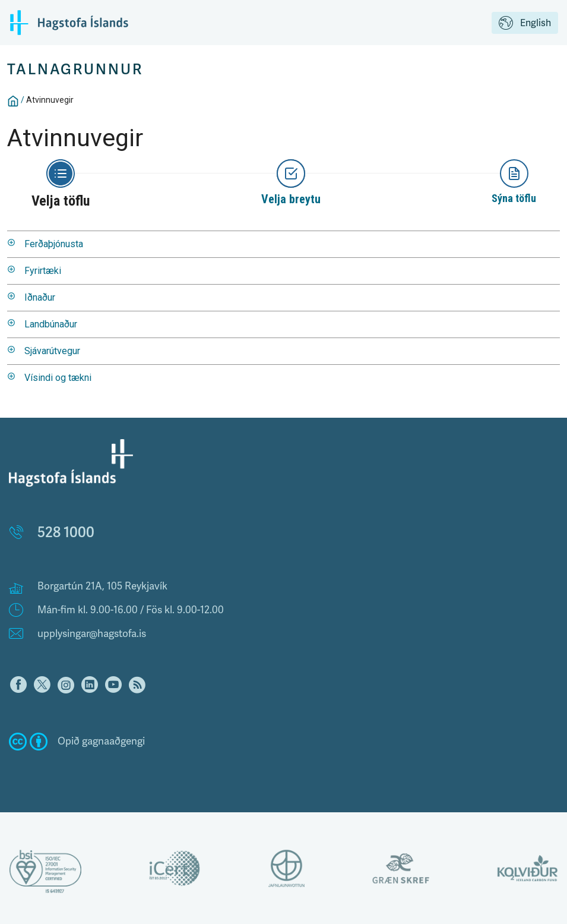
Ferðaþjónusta (54, 244)
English (525, 24)
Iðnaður (40, 297)
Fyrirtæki (43, 271)
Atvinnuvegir (50, 100)
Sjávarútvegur (52, 351)
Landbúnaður (51, 324)
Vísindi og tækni (58, 378)
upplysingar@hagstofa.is (92, 634)
